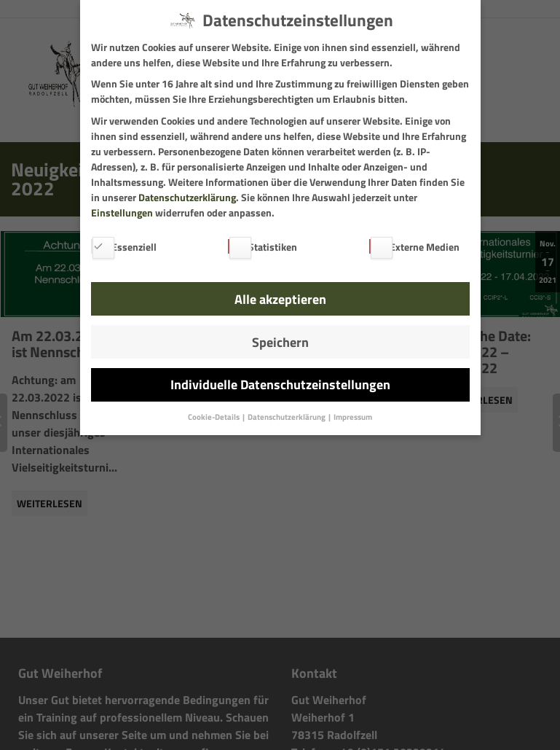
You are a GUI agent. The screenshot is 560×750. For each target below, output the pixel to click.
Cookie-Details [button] (214, 417)
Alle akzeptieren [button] (280, 299)
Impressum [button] (353, 417)
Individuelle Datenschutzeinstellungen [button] (280, 384)
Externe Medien (414, 247)
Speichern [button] (280, 342)
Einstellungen (122, 212)
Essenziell (124, 247)
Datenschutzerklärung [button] (287, 417)
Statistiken (263, 247)
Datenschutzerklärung (187, 197)
